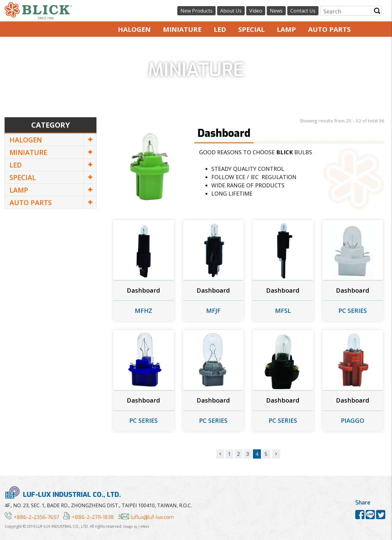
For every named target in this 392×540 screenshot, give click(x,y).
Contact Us (303, 11)
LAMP (286, 29)
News (276, 11)
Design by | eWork (136, 527)
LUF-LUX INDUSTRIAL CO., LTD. (63, 492)
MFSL (283, 311)
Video (256, 11)
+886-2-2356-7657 (32, 517)
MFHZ (143, 311)
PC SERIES (353, 311)
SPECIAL (251, 29)
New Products (196, 11)
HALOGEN (134, 29)
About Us (231, 11)
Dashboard (143, 291)
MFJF (213, 311)
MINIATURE (182, 29)
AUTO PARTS (329, 29)
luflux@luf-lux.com (146, 517)
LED (220, 29)
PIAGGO (353, 421)
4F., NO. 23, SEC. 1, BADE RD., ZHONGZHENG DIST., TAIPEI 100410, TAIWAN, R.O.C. (98, 505)
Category (51, 125)
